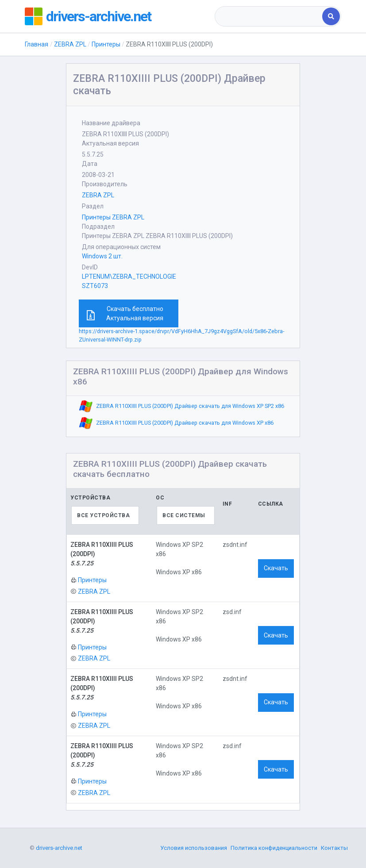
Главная (37, 44)
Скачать (276, 568)
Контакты (334, 848)
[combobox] (269, 16)
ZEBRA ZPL (70, 44)
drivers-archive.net (98, 16)
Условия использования (194, 848)
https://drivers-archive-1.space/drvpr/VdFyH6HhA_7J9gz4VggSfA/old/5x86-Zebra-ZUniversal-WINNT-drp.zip (181, 335)
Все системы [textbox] (184, 515)
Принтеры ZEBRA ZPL (113, 217)
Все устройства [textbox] (103, 515)
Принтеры (106, 44)
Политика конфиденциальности (274, 848)
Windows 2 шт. (102, 256)
